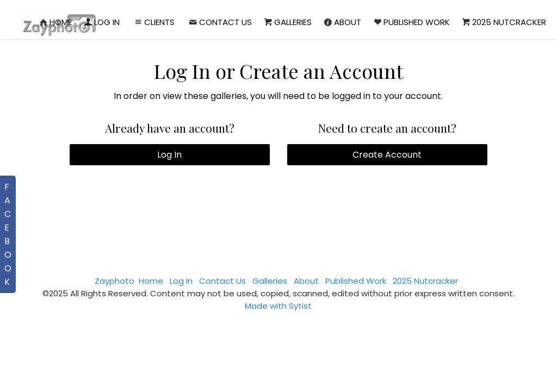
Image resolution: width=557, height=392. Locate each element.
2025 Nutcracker (503, 22)
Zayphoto (115, 281)
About (342, 22)
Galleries (287, 22)
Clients (154, 22)
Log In (101, 22)
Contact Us (220, 22)
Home (55, 22)
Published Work (411, 22)
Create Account (387, 155)
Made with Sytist (278, 306)
